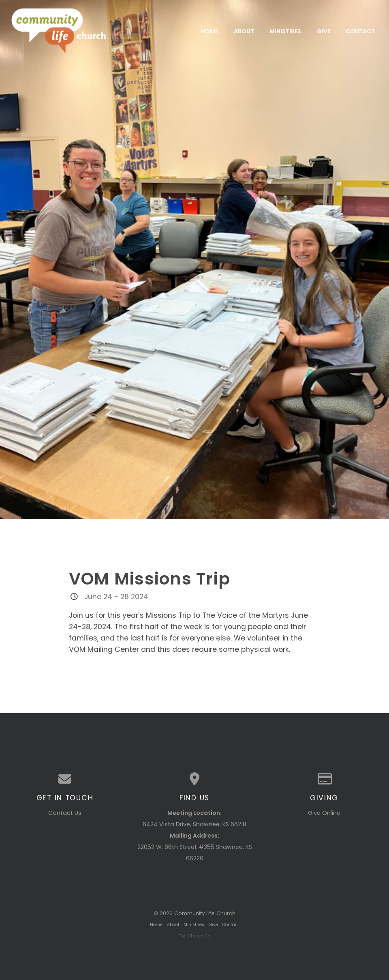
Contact (360, 31)
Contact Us (65, 813)
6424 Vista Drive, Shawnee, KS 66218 (194, 824)
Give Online (324, 813)
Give (324, 31)
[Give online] (324, 779)
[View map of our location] (194, 779)
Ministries (285, 31)
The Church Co (195, 936)
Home (209, 31)
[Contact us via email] (65, 779)
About (244, 31)
